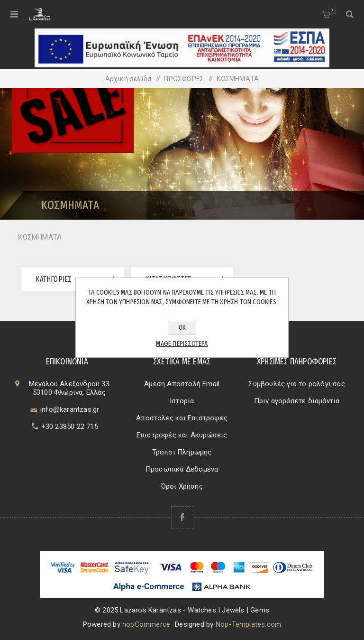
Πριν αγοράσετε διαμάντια (297, 401)
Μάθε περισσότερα (182, 343)
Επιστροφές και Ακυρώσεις (182, 435)
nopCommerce (146, 624)
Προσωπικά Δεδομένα (182, 469)
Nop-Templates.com (248, 624)
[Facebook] (182, 517)
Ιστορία (182, 401)
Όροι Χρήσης (182, 486)
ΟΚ (182, 328)
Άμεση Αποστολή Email (182, 384)
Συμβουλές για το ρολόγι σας (296, 384)
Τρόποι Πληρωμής (182, 452)
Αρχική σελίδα (128, 79)
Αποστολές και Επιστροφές (182, 418)
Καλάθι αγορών (332, 10)
